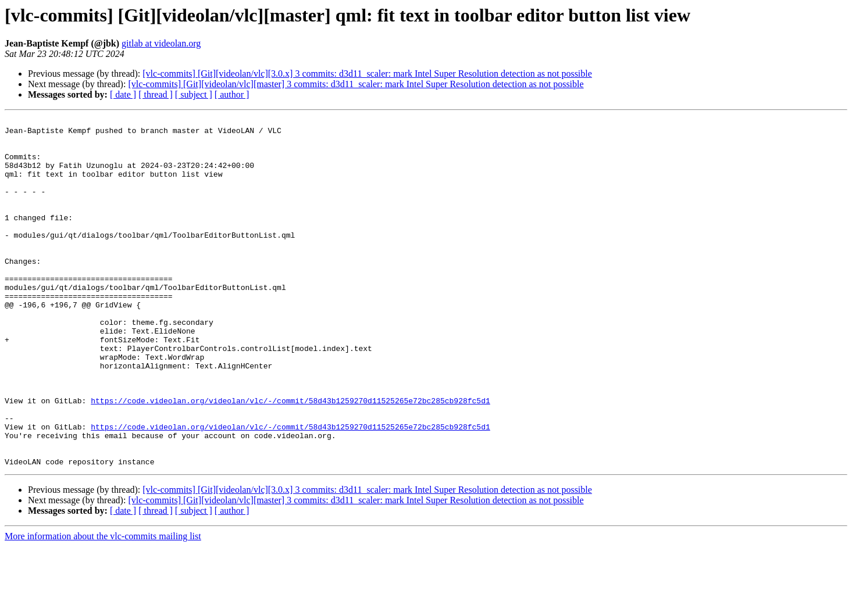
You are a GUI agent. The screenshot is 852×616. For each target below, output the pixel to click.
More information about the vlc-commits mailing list (103, 606)
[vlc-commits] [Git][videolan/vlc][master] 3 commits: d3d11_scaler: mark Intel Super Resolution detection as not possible (356, 84)
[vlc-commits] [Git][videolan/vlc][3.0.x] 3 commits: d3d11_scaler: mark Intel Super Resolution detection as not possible (367, 74)
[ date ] (123, 94)
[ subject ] (194, 94)
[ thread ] (156, 94)
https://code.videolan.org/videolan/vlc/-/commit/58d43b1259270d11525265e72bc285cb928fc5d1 (290, 458)
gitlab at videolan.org (161, 43)
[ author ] (232, 94)
